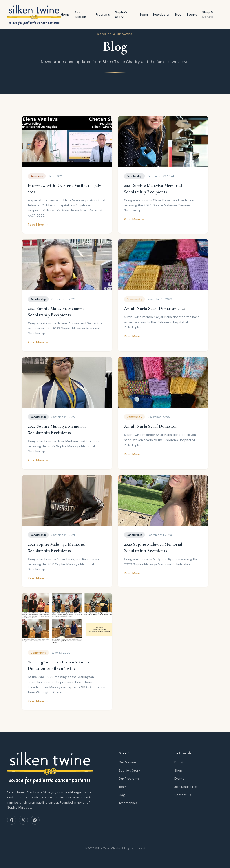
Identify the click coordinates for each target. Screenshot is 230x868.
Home (65, 14)
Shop (178, 770)
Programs (103, 14)
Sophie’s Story (121, 14)
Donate (180, 762)
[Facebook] (12, 820)
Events (192, 14)
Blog (178, 14)
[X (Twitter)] (23, 820)
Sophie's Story (129, 770)
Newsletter (161, 14)
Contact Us (183, 795)
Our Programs (129, 779)
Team (144, 14)
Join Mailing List (186, 787)
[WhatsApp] (35, 820)
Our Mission (81, 14)
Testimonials (128, 803)
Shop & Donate (208, 14)
